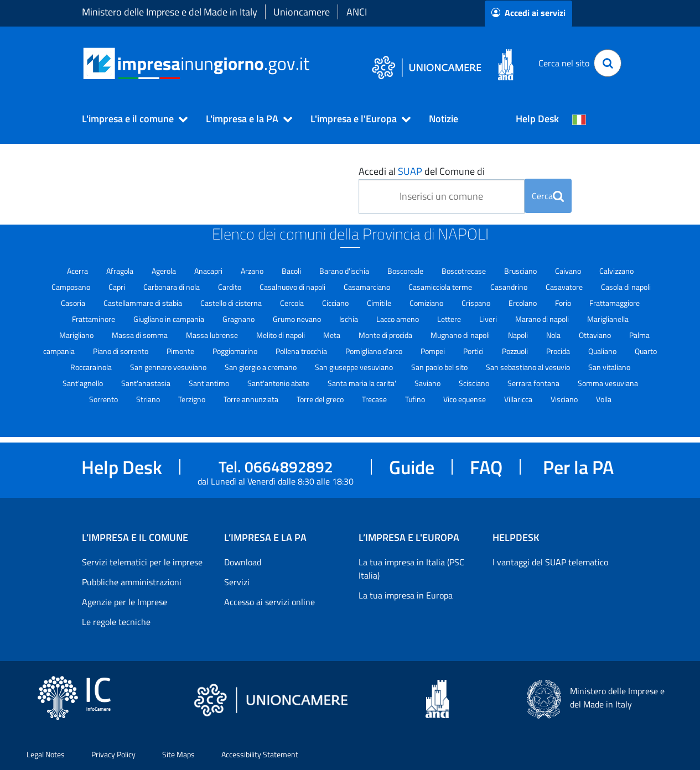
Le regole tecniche (116, 622)
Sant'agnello (84, 383)
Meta (333, 335)
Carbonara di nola (172, 287)
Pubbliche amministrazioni (132, 582)
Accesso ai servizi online (269, 602)
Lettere (450, 319)
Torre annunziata (252, 399)
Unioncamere (302, 12)
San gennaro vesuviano (169, 367)
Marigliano (77, 335)
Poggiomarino (236, 351)
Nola (554, 335)
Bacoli (292, 271)
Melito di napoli (281, 335)
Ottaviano (596, 335)
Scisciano (475, 383)
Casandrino (510, 287)
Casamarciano (368, 287)
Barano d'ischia (345, 271)
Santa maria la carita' (363, 383)
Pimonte (181, 351)
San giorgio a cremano (261, 367)
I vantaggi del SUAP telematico (550, 562)
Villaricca (519, 399)
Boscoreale (406, 271)
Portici (474, 351)
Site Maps (178, 754)
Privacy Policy (113, 754)
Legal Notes (46, 754)
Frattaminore (94, 319)
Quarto (646, 351)
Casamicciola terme (441, 287)
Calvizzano (616, 271)
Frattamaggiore (615, 303)
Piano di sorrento (121, 351)
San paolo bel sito (440, 367)
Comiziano (427, 303)
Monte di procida (386, 335)
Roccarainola (92, 367)
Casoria (74, 303)
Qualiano (603, 351)
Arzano (253, 271)
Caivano (569, 271)
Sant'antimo (210, 383)
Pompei (434, 351)
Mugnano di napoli (461, 335)
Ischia (349, 319)
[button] (130, 119)
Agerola (165, 271)
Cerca (548, 196)
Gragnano (239, 319)
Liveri (489, 319)
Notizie (444, 119)
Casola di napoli (626, 287)
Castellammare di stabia (144, 303)
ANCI (357, 12)
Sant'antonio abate (279, 383)
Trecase (375, 399)
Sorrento (104, 399)
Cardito (230, 287)
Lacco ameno (398, 319)
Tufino (416, 399)
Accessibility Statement (260, 754)
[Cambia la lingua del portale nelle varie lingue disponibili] (579, 119)
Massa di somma (141, 335)
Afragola (121, 271)
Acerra (78, 271)
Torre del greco (321, 399)
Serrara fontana (534, 383)
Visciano (565, 399)
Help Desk (537, 119)
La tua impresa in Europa (406, 595)
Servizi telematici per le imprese (142, 562)
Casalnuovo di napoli (293, 287)
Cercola (293, 303)
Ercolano (523, 303)
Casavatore (565, 287)
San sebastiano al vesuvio (529, 367)
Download (243, 562)
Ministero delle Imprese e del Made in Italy (170, 12)
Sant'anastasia (147, 383)
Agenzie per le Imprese (125, 602)
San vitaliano (609, 367)
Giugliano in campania (170, 319)
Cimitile (380, 303)
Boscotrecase (465, 271)
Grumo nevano (298, 319)
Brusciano (521, 271)
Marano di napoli (543, 319)
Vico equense (465, 399)
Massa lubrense (213, 335)
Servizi (237, 582)
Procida (559, 351)
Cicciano (336, 303)
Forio (564, 303)
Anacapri (209, 271)
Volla (604, 399)
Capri (118, 287)
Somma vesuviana (608, 383)
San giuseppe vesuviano (355, 367)
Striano (149, 399)
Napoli (519, 335)
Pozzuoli (516, 351)
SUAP (410, 171)
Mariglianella (608, 319)
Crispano (477, 303)
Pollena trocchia (302, 351)
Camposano (72, 287)
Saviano (428, 383)
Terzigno (193, 399)
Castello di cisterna (232, 303)
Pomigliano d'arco (375, 351)
